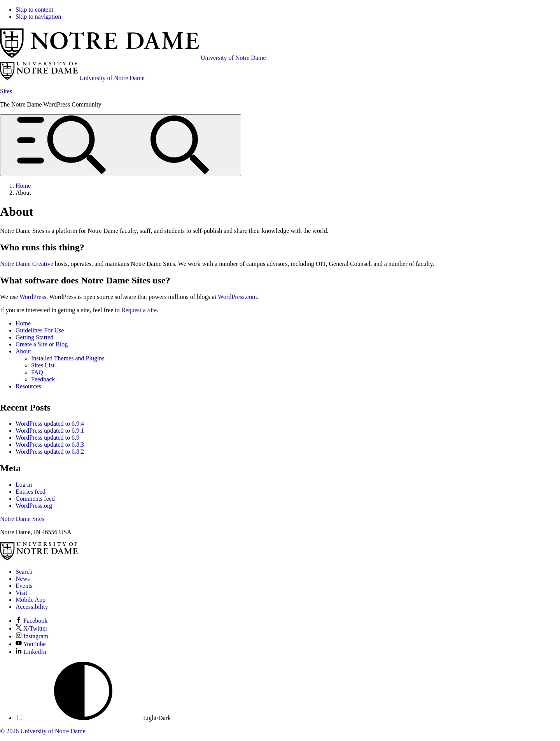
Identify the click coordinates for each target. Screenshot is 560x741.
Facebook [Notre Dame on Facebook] (31, 621)
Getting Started (34, 337)
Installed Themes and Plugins (68, 358)
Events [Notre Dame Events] (24, 586)
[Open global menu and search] (121, 145)
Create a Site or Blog (42, 344)
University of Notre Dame (53, 731)
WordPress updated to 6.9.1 (50, 431)
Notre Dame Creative (27, 264)
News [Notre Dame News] (23, 579)
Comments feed (35, 499)
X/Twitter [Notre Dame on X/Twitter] (31, 628)
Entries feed (31, 492)
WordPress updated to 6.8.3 (50, 445)
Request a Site (139, 310)
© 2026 (9, 731)
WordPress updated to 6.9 (47, 438)
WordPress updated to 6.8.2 (50, 452)
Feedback (43, 379)
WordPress (33, 297)
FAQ (37, 372)
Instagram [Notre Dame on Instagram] (32, 636)
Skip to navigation (38, 17)
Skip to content (34, 10)
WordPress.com (237, 297)
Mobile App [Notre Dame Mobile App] (31, 600)
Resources (28, 386)
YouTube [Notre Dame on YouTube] (31, 644)
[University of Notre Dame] (39, 558)
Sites (6, 91)
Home (23, 323)
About (23, 351)
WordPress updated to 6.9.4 (50, 424)
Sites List (43, 365)
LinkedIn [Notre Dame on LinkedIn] (31, 652)
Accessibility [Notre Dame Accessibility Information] (32, 607)
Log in (24, 485)
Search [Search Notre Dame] (24, 572)
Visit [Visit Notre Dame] (21, 593)
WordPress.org (34, 506)
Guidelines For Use (40, 330)
